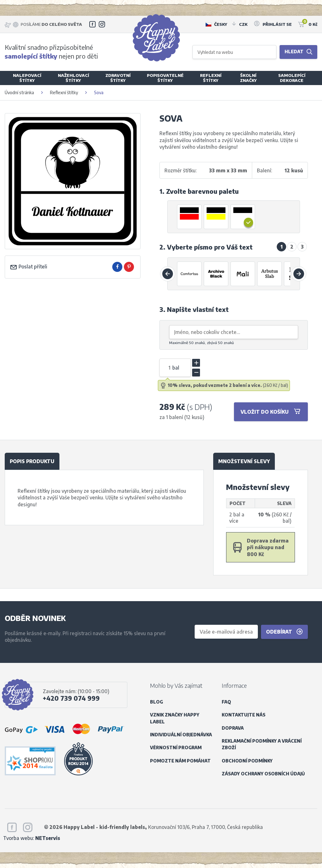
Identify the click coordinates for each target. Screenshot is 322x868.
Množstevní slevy (244, 461)
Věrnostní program (176, 747)
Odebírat (284, 632)
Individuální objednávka (181, 735)
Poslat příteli (28, 266)
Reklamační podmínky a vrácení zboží (262, 744)
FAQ (226, 702)
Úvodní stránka (19, 92)
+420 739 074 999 (71, 698)
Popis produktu (32, 461)
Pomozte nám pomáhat (180, 761)
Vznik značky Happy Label (175, 718)
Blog (156, 702)
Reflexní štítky (64, 92)
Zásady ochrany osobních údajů (263, 774)
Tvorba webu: (32, 838)
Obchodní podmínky (247, 761)
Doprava (233, 728)
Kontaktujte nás (244, 715)
